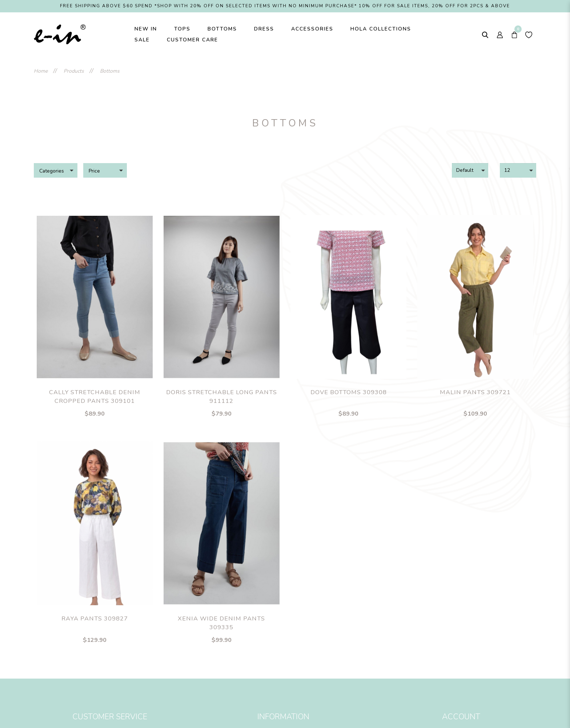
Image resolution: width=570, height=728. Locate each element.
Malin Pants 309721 (475, 392)
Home (41, 71)
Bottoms (110, 71)
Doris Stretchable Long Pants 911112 (222, 397)
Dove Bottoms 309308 (349, 392)
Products (74, 71)
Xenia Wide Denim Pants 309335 (221, 623)
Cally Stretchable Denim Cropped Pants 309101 (95, 397)
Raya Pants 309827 (95, 618)
